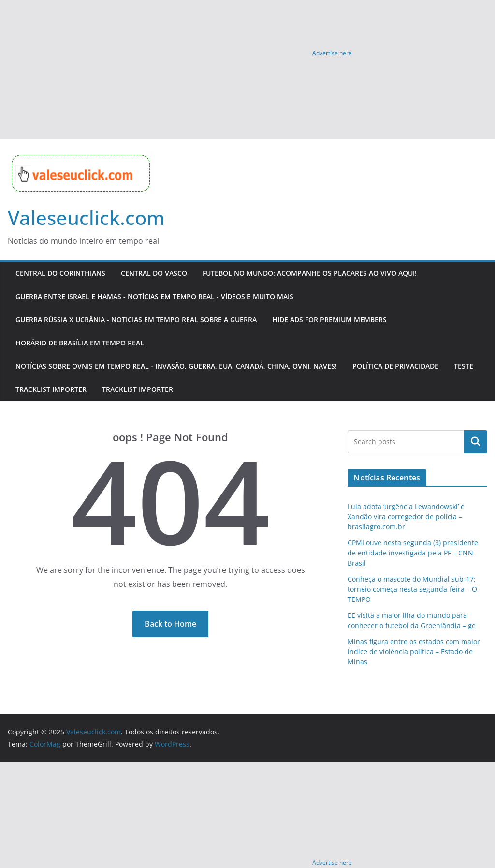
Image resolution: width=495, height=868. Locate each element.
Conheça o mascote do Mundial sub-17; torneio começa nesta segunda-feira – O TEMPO (412, 589)
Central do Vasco (154, 273)
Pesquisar (476, 442)
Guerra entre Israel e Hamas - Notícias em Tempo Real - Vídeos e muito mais (154, 296)
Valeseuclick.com (86, 217)
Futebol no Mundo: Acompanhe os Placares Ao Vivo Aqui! (310, 273)
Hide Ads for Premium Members (329, 320)
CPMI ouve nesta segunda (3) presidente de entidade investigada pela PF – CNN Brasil (413, 553)
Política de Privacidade (395, 366)
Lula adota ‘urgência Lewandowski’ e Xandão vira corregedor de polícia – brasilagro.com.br (406, 516)
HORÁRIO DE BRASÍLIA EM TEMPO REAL (80, 343)
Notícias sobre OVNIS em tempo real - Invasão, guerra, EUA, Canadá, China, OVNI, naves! (176, 366)
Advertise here (332, 53)
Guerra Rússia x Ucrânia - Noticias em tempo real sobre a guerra (136, 320)
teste (464, 366)
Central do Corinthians (60, 273)
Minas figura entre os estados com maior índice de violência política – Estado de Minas (414, 651)
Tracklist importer (51, 389)
